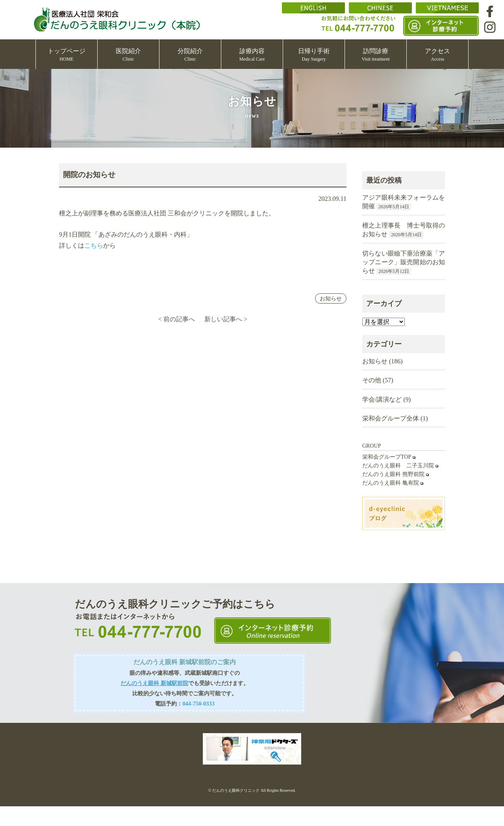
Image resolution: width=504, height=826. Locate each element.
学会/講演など (382, 399)
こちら (94, 245)
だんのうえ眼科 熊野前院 (393, 474)
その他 (372, 380)
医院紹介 (128, 55)
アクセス (437, 55)
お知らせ (331, 298)
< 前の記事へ (177, 319)
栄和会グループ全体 (391, 418)
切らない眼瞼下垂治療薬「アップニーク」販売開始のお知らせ (404, 262)
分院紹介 (190, 55)
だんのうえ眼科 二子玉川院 (398, 466)
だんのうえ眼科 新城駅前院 (154, 683)
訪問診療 (376, 55)
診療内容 (252, 55)
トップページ (67, 55)
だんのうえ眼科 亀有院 (391, 483)
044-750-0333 (198, 704)
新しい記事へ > (226, 319)
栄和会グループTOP (387, 457)
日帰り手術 (314, 55)
